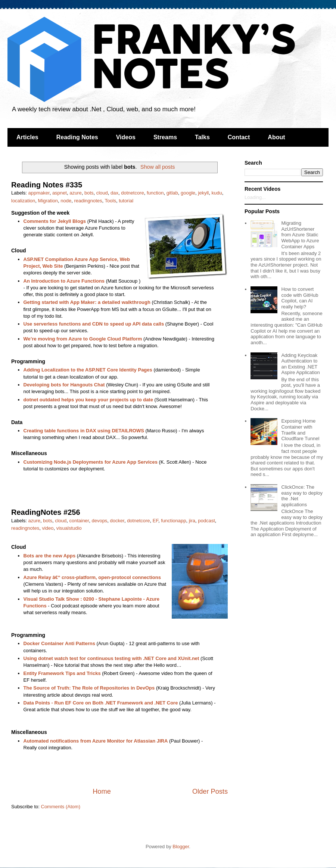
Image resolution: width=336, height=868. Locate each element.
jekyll (203, 193)
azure (76, 193)
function (155, 193)
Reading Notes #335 (47, 185)
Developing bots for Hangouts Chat (64, 385)
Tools (111, 201)
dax (114, 193)
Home (102, 791)
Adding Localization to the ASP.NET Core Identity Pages (88, 370)
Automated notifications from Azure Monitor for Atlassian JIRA (96, 741)
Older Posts (210, 791)
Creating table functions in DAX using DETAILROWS (84, 431)
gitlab (172, 193)
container (79, 521)
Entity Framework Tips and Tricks (62, 673)
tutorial (126, 201)
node (66, 201)
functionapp (173, 521)
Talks (202, 137)
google (188, 193)
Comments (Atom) (61, 807)
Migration (48, 201)
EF (155, 521)
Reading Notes (77, 137)
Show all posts (158, 167)
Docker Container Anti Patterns (59, 643)
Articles (27, 137)
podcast (206, 521)
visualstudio (69, 528)
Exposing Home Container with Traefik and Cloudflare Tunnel (300, 430)
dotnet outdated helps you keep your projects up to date (88, 400)
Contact (239, 137)
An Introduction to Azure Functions (64, 281)
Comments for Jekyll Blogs (55, 221)
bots (89, 193)
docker (117, 521)
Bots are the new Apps (50, 556)
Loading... (255, 197)
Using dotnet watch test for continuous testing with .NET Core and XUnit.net (111, 658)
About (276, 137)
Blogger (181, 847)
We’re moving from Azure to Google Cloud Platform (83, 339)
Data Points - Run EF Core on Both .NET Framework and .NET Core (101, 703)
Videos (126, 137)
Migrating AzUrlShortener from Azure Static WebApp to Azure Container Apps (300, 235)
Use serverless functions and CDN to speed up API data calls (94, 324)
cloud (102, 193)
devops (99, 521)
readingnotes (88, 201)
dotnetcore (132, 193)
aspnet (60, 193)
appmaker (39, 193)
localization (23, 201)
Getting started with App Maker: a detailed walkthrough (87, 302)
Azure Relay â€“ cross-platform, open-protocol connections (92, 577)
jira (192, 521)
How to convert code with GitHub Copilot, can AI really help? (300, 298)
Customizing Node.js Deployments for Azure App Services (91, 462)
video (48, 528)
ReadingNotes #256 (46, 512)
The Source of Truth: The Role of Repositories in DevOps (89, 688)
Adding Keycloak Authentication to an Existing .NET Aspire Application (300, 364)
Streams (165, 137)
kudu (217, 193)
